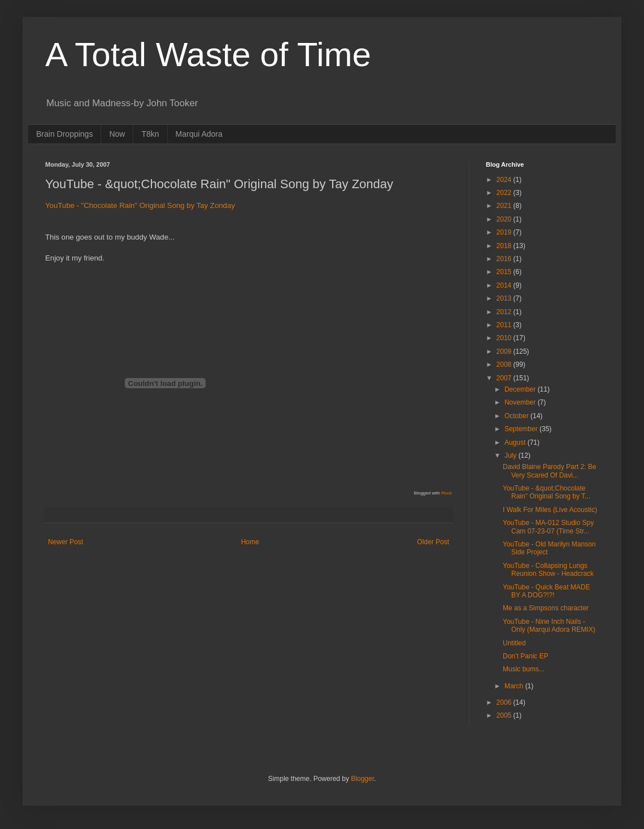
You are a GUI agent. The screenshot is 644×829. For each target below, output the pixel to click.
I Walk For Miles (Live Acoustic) (550, 510)
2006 (505, 702)
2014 (505, 285)
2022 (505, 193)
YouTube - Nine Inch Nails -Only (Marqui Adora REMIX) (549, 626)
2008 (505, 364)
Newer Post (66, 542)
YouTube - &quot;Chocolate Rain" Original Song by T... (547, 492)
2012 (505, 312)
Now (117, 134)
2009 (505, 351)
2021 (505, 206)
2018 (505, 246)
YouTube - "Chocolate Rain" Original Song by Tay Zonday (140, 205)
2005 (505, 715)
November (521, 402)
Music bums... (524, 669)
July (512, 455)
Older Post (433, 542)
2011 (505, 325)
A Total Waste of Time (208, 55)
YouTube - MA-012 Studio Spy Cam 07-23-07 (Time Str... (548, 527)
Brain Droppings (64, 134)
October (517, 416)
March (515, 686)
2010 (505, 338)
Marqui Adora (199, 134)
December (521, 389)
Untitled (514, 643)
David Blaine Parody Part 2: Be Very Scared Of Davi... (549, 471)
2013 (505, 298)
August (516, 442)
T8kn (150, 134)
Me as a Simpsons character (546, 608)
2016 (505, 259)
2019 (505, 232)
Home (250, 542)
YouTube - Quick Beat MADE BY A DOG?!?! (547, 591)
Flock (447, 493)
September (522, 429)
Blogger (362, 779)
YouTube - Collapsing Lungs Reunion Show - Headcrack (548, 570)
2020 (505, 219)
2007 (505, 378)
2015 (505, 272)
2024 (505, 180)
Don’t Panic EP (526, 656)
